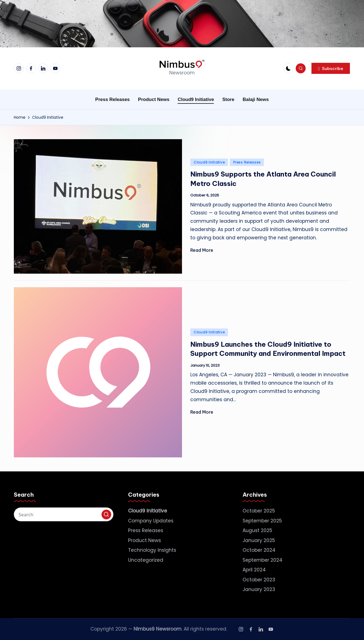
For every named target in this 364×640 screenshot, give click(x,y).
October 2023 (259, 580)
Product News (145, 540)
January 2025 (259, 540)
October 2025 (259, 511)
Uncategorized (146, 560)
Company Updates (151, 521)
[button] (331, 68)
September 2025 (262, 521)
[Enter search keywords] (64, 514)
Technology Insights (152, 550)
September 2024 (262, 560)
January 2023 (259, 589)
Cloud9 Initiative (209, 162)
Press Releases (247, 162)
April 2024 (254, 570)
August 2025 (257, 530)
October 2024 (259, 550)
